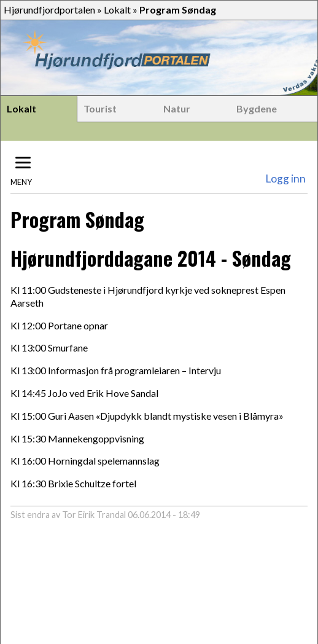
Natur (177, 108)
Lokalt (117, 10)
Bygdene (257, 108)
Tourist (100, 108)
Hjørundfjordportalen (49, 10)
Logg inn (285, 179)
